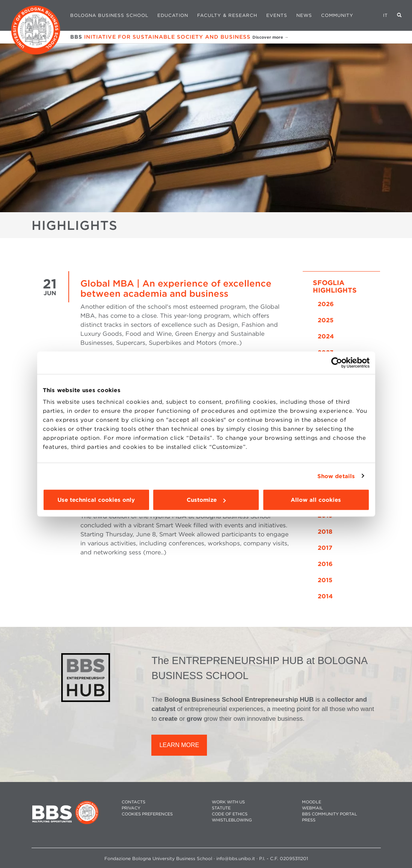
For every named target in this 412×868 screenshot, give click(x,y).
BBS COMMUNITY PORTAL (330, 814)
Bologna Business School (109, 15)
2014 (325, 596)
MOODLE (312, 802)
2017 (325, 548)
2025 (326, 320)
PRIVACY (131, 808)
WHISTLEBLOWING (232, 820)
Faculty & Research (227, 15)
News (304, 15)
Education (173, 15)
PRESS (309, 820)
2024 (326, 336)
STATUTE (221, 808)
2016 (325, 564)
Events (277, 15)
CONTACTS (134, 802)
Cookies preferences (147, 814)
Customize (206, 500)
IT (386, 15)
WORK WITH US (228, 802)
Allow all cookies (316, 500)
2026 (326, 304)
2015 (325, 580)
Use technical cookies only (96, 500)
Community (337, 15)
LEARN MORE (179, 745)
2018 (325, 532)
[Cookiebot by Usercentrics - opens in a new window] (337, 362)
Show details (336, 476)
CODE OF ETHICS (230, 814)
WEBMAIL (312, 808)
